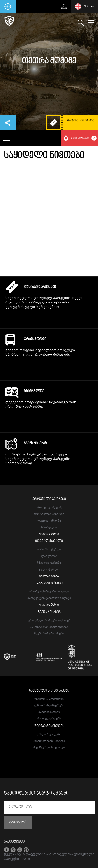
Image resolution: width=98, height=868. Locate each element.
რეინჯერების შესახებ (49, 748)
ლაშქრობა (49, 556)
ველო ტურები (49, 569)
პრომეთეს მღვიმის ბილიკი (49, 592)
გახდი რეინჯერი (49, 735)
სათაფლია (49, 527)
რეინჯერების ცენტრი (49, 741)
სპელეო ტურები (49, 563)
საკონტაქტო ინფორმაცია (49, 627)
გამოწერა (18, 822)
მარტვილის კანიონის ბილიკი (49, 598)
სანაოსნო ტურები (49, 550)
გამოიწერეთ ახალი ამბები (36, 793)
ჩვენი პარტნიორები (49, 634)
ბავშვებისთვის (49, 712)
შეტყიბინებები (84, 138)
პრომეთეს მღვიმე (49, 508)
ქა (81, 7)
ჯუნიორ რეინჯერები (49, 706)
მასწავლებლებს (49, 719)
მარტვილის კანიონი (49, 514)
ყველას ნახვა (49, 534)
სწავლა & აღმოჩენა (49, 699)
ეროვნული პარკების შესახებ (49, 621)
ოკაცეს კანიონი (49, 521)
